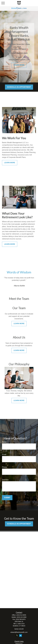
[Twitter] (17, 635)
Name (4, 442)
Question (5, 480)
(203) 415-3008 (21, 617)
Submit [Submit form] (7, 498)
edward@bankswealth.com (19, 632)
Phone (4, 467)
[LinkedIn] (21, 635)
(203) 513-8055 (21, 615)
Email (4, 455)
